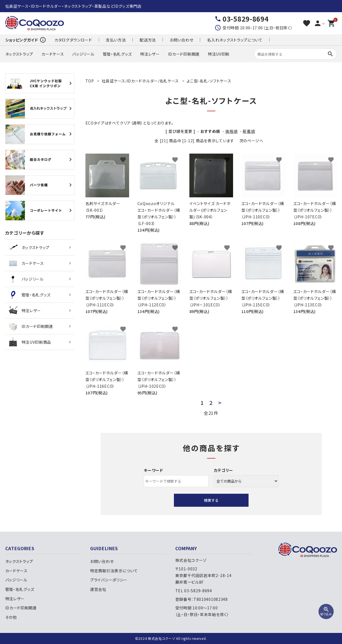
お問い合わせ (182, 40)
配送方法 (148, 40)
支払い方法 (116, 40)
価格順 (231, 131)
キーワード (153, 470)
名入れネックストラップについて (235, 40)
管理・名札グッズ (118, 54)
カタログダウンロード (73, 40)
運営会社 (98, 589)
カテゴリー (224, 470)
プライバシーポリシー (109, 580)
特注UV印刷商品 (30, 342)
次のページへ (251, 141)
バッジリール (83, 54)
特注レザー (150, 54)
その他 (11, 617)
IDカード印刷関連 (184, 54)
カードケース (53, 54)
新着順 (249, 131)
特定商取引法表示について (114, 571)
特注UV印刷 (219, 54)
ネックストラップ (19, 54)
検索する (211, 500)
